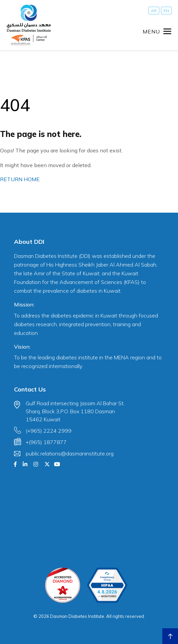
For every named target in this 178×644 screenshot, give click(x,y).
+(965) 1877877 (46, 442)
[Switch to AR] (154, 11)
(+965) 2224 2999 (49, 431)
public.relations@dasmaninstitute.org (70, 453)
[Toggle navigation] (157, 31)
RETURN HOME (20, 179)
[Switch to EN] (166, 11)
